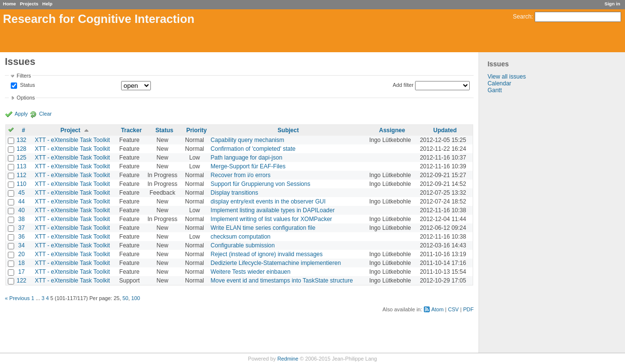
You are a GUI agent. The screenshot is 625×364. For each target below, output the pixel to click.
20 (21, 254)
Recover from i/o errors (240, 175)
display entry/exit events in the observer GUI (268, 202)
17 (21, 272)
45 (21, 193)
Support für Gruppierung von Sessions (260, 184)
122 (21, 281)
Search (522, 17)
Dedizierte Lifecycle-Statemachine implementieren (276, 263)
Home (10, 4)
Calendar (499, 83)
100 (136, 298)
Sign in (612, 4)
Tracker (132, 130)
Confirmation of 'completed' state (253, 149)
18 (21, 263)
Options (26, 98)
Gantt (494, 90)
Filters (24, 76)
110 (21, 184)
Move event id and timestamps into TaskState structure (281, 281)
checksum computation (240, 237)
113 (21, 166)
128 (21, 149)
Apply (21, 114)
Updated (445, 130)
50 (125, 298)
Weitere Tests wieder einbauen (250, 272)
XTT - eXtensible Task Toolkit (72, 140)
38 (21, 219)
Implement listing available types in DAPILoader (272, 210)
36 (21, 237)
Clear (45, 114)
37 (21, 228)
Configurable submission (242, 245)
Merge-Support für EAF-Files (248, 166)
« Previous (17, 298)
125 (21, 158)
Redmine (288, 359)
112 (21, 175)
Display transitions (234, 193)
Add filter (403, 85)
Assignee (392, 130)
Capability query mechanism (247, 140)
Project (71, 130)
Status (27, 85)
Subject (288, 130)
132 (21, 140)
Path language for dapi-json (246, 158)
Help (48, 4)
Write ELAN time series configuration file (263, 228)
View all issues (506, 77)
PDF (468, 309)
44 (21, 202)
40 (21, 210)
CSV (453, 309)
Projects (29, 4)
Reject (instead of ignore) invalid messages (266, 254)
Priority (196, 130)
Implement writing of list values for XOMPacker (271, 219)
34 (21, 245)
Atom (437, 309)
